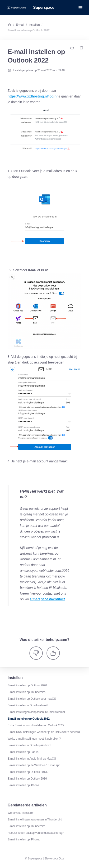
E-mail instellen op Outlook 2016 (27, 779)
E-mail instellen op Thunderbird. (27, 692)
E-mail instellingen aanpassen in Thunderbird (35, 820)
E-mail (20, 25)
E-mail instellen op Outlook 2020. (28, 685)
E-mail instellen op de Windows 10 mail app (34, 765)
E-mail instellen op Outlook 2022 (29, 30)
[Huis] (16, 8)
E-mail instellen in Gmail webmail (28, 705)
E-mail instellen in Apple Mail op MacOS (32, 759)
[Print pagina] (72, 48)
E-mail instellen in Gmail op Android (29, 745)
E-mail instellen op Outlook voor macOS (32, 699)
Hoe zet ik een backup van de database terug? (36, 833)
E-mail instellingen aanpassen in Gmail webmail (36, 712)
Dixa (61, 858)
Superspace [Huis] (44, 7)
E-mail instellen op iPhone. (24, 785)
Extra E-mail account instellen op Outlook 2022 (36, 725)
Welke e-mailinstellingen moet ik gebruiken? (34, 739)
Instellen (34, 25)
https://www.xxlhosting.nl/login (32, 96)
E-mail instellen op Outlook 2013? (28, 772)
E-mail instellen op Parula (23, 752)
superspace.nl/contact (47, 599)
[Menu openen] (80, 8)
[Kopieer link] (81, 48)
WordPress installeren (21, 813)
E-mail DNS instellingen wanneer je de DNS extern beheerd (44, 732)
